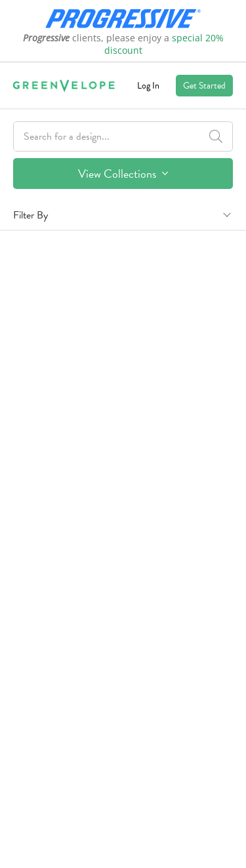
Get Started (204, 86)
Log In (148, 86)
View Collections (123, 174)
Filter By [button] (31, 215)
